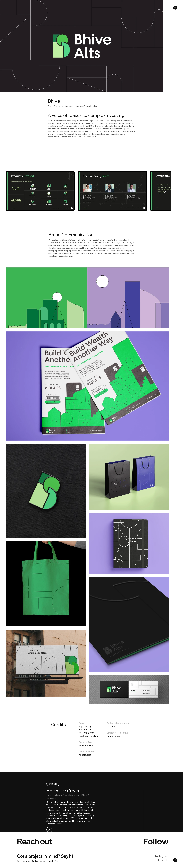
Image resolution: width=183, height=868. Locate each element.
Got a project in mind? (39, 856)
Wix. (56, 861)
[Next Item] (165, 191)
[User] (49, 830)
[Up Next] (53, 784)
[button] (175, 8)
